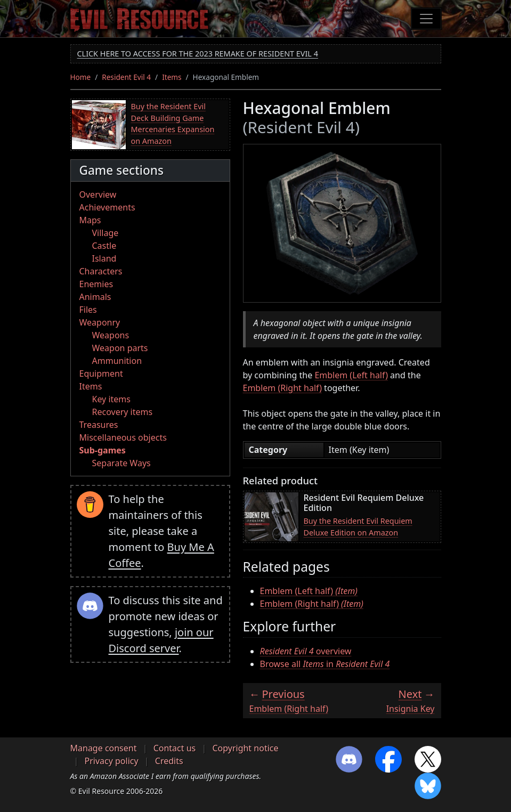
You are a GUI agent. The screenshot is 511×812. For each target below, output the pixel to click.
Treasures (99, 425)
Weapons (111, 335)
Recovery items (123, 412)
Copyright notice (245, 748)
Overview (98, 194)
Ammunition (117, 361)
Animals (95, 297)
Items (172, 77)
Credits (169, 761)
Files (88, 310)
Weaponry (100, 322)
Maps (90, 220)
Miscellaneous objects (123, 437)
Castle (104, 246)
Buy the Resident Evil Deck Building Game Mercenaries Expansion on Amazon (173, 124)
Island (104, 258)
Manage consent (104, 748)
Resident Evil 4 (126, 77)
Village (106, 233)
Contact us (175, 748)
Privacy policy (112, 761)
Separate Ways (121, 463)
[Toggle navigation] (426, 19)
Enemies (96, 284)
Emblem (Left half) (351, 375)
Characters (101, 271)
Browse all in (325, 664)
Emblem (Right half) (282, 388)
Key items (111, 399)
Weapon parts (120, 348)
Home (81, 77)
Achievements (107, 207)
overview (306, 651)
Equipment (101, 373)
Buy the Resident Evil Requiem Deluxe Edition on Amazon (358, 527)
